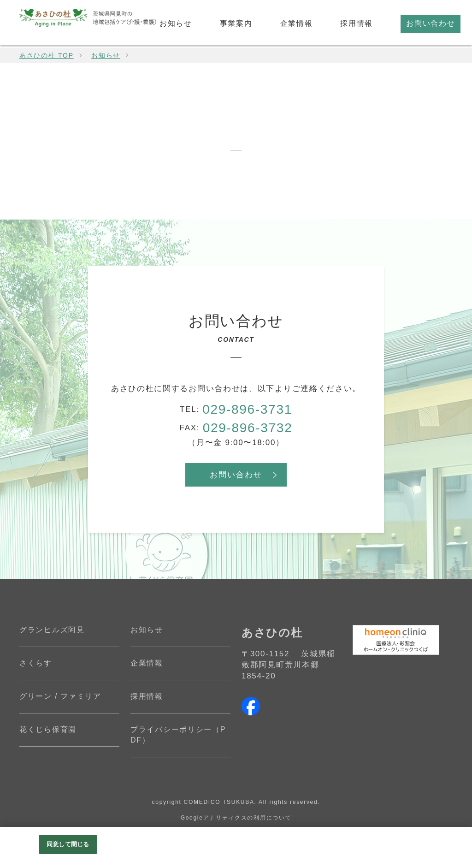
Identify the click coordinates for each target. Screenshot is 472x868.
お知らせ (106, 55)
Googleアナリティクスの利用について (236, 818)
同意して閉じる (68, 844)
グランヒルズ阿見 (52, 630)
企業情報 (147, 663)
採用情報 (147, 696)
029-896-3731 (247, 409)
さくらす (36, 663)
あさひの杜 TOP (47, 55)
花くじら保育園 (48, 729)
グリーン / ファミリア (60, 696)
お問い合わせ (236, 475)
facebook (251, 706)
